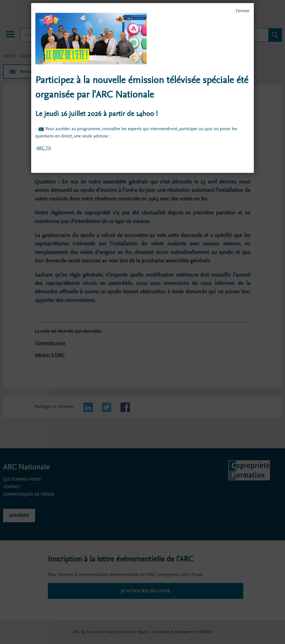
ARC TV (44, 148)
